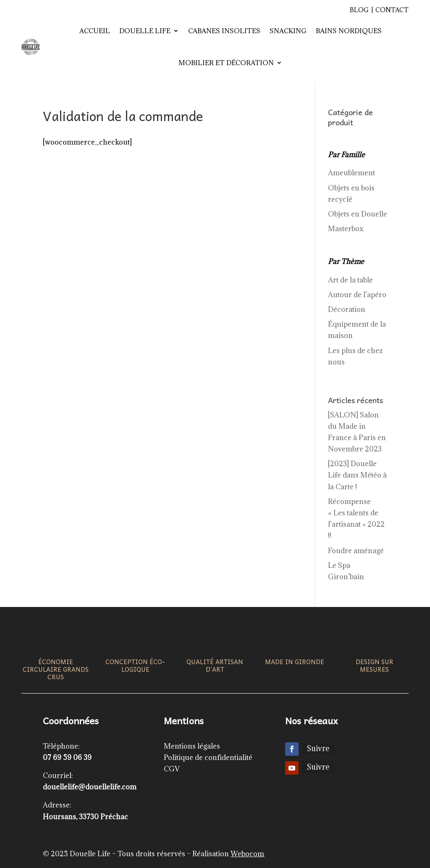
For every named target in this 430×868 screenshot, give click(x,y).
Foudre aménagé (356, 551)
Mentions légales (192, 746)
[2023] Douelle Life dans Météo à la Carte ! (357, 475)
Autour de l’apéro (357, 295)
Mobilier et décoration (226, 63)
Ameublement (351, 173)
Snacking (288, 31)
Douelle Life (145, 31)
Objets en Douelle (358, 214)
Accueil (95, 31)
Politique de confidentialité (208, 757)
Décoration (347, 309)
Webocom (247, 854)
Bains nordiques (349, 31)
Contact (392, 10)
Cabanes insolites (224, 31)
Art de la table (350, 280)
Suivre (318, 748)
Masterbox (346, 229)
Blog (359, 10)
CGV (172, 769)
